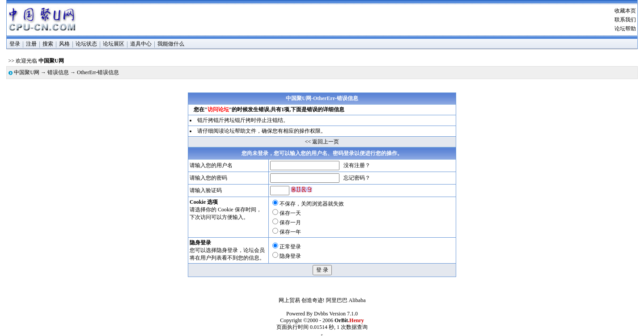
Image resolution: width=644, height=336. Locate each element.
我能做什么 (171, 44)
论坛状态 (86, 44)
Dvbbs (321, 314)
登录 (15, 44)
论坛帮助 (625, 29)
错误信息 (58, 72)
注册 (31, 44)
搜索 (48, 44)
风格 (64, 44)
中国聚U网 (27, 72)
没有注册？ (357, 165)
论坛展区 (114, 44)
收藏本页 (625, 11)
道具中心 (141, 44)
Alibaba (357, 300)
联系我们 (625, 20)
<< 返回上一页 (322, 142)
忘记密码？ (357, 178)
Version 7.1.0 (343, 314)
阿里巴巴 (337, 300)
